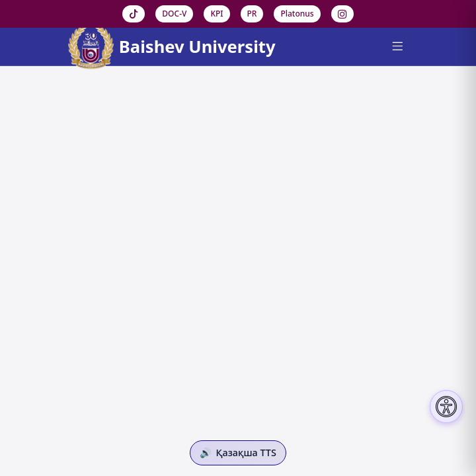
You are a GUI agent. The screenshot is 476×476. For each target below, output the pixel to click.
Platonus (297, 14)
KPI (217, 14)
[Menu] (397, 47)
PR (252, 14)
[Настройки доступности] (446, 407)
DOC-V (174, 14)
